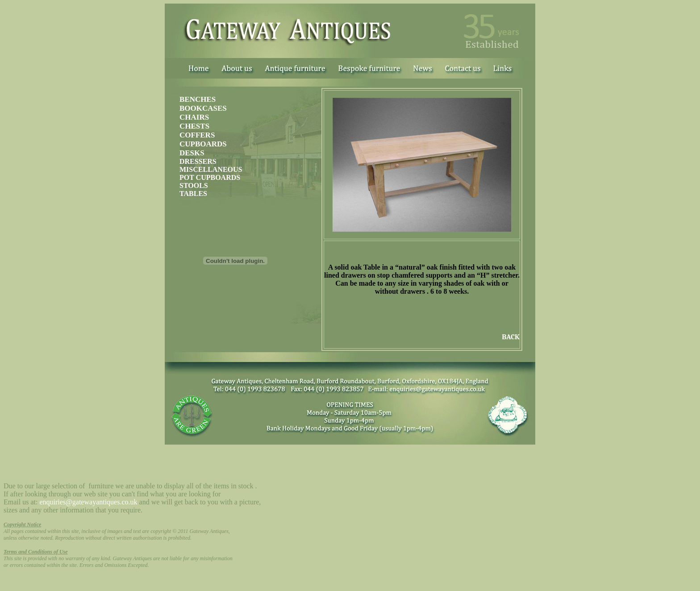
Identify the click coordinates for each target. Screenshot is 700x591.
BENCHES (198, 99)
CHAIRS (194, 117)
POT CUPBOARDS (210, 177)
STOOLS (194, 185)
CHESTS (194, 126)
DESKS (192, 153)
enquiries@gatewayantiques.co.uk (88, 502)
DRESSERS (198, 161)
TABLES (193, 194)
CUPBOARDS (203, 144)
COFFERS (197, 135)
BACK (511, 337)
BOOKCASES (203, 108)
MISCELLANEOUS (211, 169)
